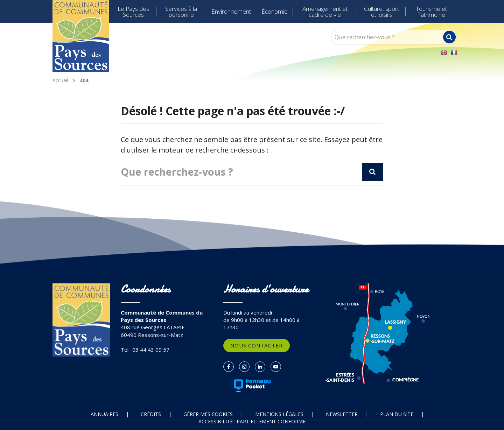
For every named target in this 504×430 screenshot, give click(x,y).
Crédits (151, 414)
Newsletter (342, 414)
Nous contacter (257, 345)
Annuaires (104, 414)
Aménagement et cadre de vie (325, 12)
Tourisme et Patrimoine (431, 12)
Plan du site (397, 414)
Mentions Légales (279, 414)
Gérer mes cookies (208, 414)
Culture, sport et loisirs (381, 12)
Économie (275, 11)
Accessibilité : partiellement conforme (252, 421)
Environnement (231, 11)
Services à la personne (181, 12)
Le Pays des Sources (133, 12)
